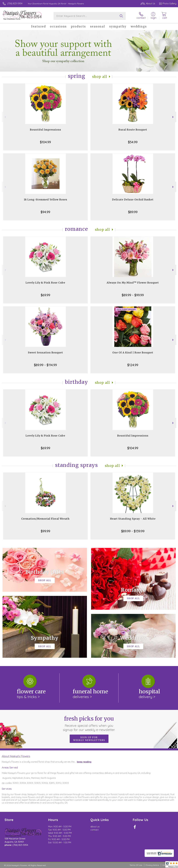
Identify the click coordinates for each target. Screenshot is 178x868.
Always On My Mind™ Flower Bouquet (133, 283)
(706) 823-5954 (15, 3)
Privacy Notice (152, 865)
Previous (5, 117)
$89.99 (133, 212)
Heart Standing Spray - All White (133, 519)
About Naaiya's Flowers (16, 756)
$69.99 (45, 295)
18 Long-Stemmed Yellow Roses (45, 200)
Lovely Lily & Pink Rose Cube (45, 283)
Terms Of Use (136, 865)
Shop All (100, 77)
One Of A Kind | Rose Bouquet (133, 353)
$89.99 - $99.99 (133, 295)
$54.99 (133, 142)
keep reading (84, 762)
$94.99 (45, 212)
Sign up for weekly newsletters (89, 739)
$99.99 (45, 531)
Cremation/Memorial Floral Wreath (45, 519)
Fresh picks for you (89, 723)
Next (173, 117)
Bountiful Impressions (45, 130)
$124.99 (133, 365)
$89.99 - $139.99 (133, 531)
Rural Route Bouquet (133, 130)
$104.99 (45, 142)
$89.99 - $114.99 (45, 365)
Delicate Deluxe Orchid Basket (133, 200)
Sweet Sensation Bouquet (45, 353)
